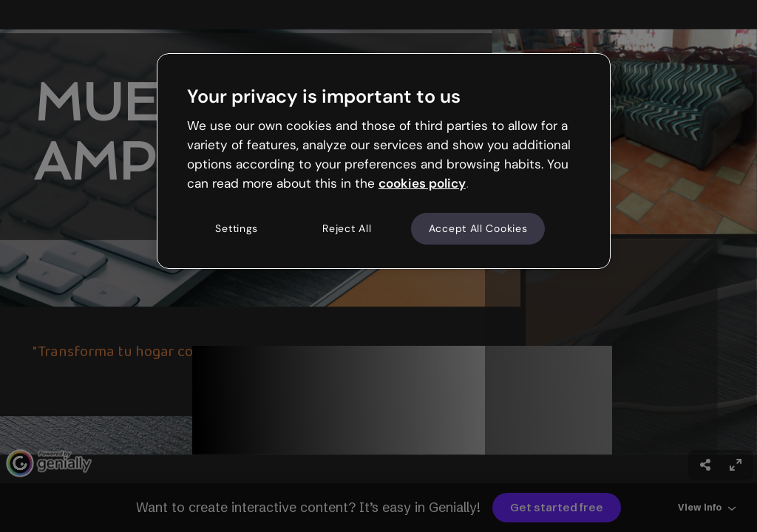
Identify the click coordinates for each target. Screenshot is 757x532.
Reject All (347, 228)
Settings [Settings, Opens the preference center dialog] (237, 228)
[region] (384, 161)
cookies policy (422, 183)
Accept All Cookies (478, 228)
